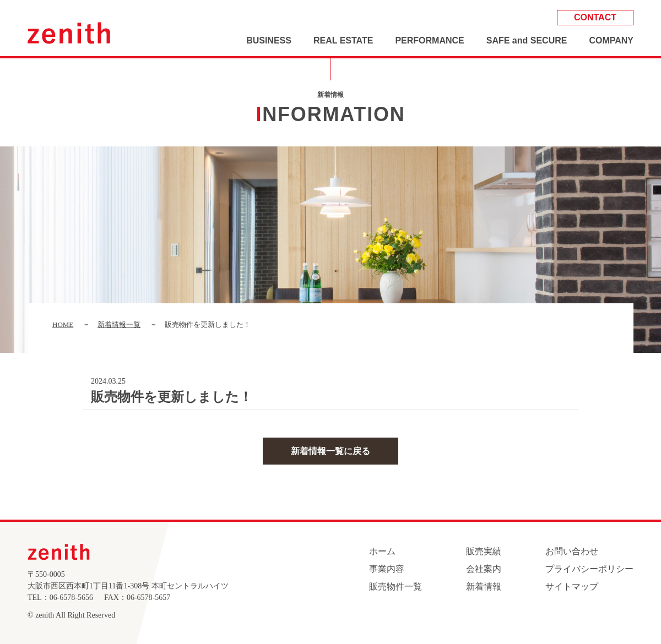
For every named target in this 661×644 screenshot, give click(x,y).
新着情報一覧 (119, 324)
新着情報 (484, 586)
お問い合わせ (572, 551)
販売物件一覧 (395, 586)
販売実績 (484, 551)
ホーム (382, 551)
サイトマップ (572, 586)
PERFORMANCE (429, 40)
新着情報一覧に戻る (330, 451)
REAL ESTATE (343, 40)
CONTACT (595, 17)
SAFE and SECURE (527, 40)
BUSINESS (269, 40)
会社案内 (484, 569)
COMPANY (611, 40)
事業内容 (387, 569)
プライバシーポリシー (589, 569)
